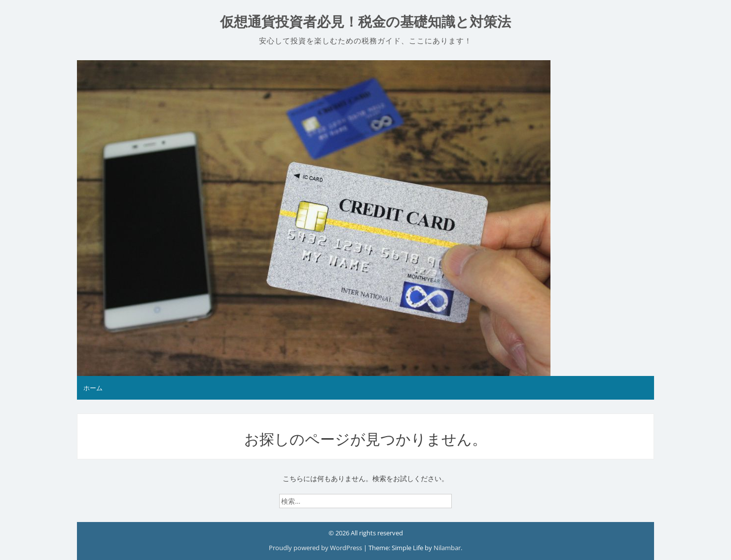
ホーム (93, 388)
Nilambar (447, 548)
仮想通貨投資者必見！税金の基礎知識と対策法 (365, 22)
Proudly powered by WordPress (316, 548)
